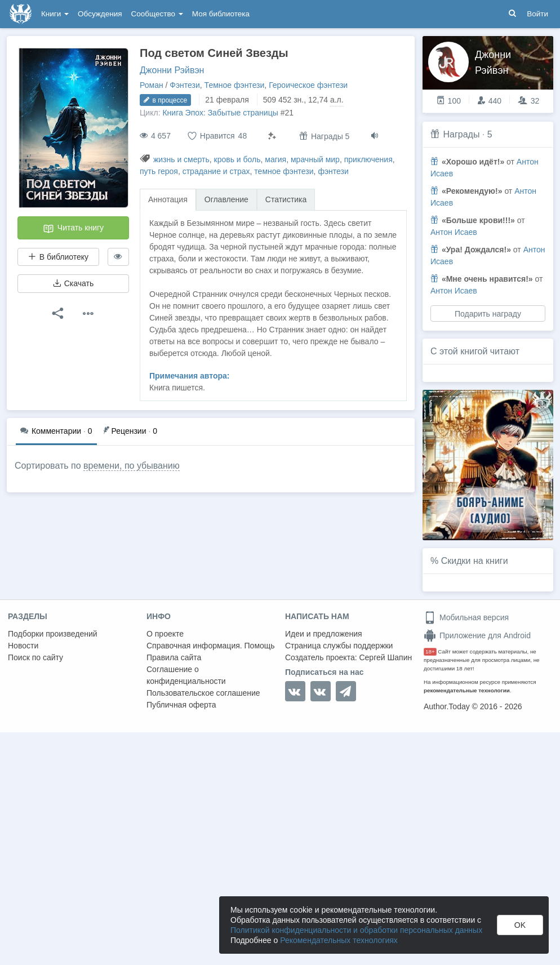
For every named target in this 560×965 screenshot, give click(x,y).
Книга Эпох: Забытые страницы (220, 113)
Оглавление (226, 199)
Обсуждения (100, 14)
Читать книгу (73, 229)
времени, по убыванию (132, 466)
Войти (537, 14)
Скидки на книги (475, 561)
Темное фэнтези (235, 85)
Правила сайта (174, 657)
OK (520, 925)
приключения (368, 159)
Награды (461, 134)
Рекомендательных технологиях (339, 940)
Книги (55, 14)
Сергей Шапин (385, 657)
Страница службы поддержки (339, 646)
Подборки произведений (53, 634)
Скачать (73, 283)
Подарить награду (488, 314)
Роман (152, 85)
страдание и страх (216, 171)
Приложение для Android (477, 635)
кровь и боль (237, 159)
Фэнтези (185, 85)
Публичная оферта (181, 705)
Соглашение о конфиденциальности (186, 675)
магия (275, 159)
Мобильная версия (466, 617)
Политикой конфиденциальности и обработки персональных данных (356, 930)
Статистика (286, 199)
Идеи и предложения (324, 634)
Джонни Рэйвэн (172, 70)
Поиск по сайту (35, 657)
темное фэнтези (284, 171)
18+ (430, 652)
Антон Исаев (454, 232)
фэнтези (333, 171)
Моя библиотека (221, 14)
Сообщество (157, 14)
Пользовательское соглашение (203, 693)
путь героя (159, 171)
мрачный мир (315, 159)
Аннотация (168, 199)
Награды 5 (324, 136)
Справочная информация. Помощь (211, 646)
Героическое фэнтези (308, 85)
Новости (23, 646)
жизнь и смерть (181, 159)
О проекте (165, 634)
